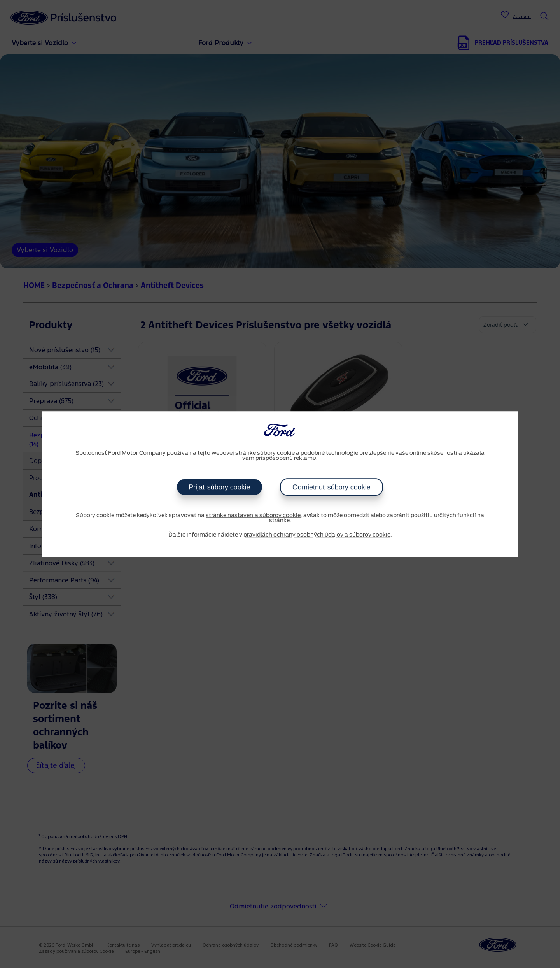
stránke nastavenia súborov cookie (253, 516)
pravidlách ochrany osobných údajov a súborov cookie (317, 535)
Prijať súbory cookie (220, 487)
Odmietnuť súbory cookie (332, 487)
